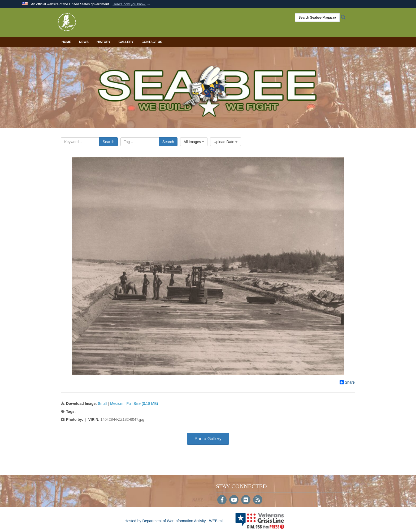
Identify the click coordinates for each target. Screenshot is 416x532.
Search (109, 142)
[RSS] (258, 500)
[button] (132, 4)
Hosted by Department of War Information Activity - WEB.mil (174, 521)
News (84, 42)
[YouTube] (234, 500)
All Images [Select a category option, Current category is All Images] (194, 142)
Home (66, 42)
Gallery (126, 42)
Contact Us (152, 42)
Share (347, 382)
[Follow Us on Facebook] (222, 500)
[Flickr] (246, 500)
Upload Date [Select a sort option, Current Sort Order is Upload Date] (226, 142)
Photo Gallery (208, 439)
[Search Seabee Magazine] (315, 18)
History (104, 42)
